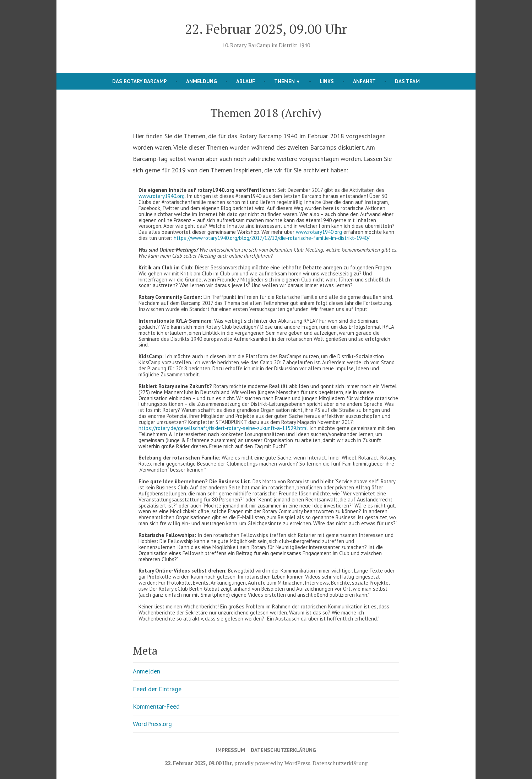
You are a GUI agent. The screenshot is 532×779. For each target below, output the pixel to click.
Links (327, 81)
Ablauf (246, 81)
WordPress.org (152, 724)
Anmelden (146, 671)
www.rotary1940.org (162, 196)
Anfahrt (364, 81)
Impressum (230, 750)
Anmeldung (202, 81)
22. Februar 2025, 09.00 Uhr (266, 29)
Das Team (407, 81)
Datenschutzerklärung (283, 750)
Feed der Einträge (157, 689)
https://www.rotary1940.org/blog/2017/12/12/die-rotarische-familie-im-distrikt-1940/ (272, 238)
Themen (284, 81)
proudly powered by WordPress (272, 763)
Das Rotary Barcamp (140, 81)
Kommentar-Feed (156, 706)
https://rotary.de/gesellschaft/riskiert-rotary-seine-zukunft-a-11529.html (223, 428)
